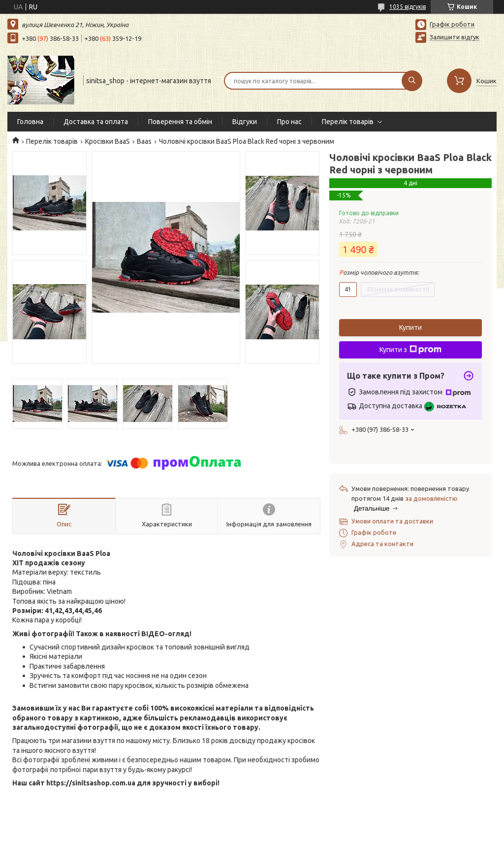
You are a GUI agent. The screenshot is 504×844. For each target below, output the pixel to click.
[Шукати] (412, 81)
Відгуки (245, 122)
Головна (30, 122)
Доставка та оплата (96, 122)
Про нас (289, 122)
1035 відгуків (408, 7)
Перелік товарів (348, 122)
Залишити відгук (455, 37)
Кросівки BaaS (108, 141)
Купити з (410, 350)
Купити (410, 327)
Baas (144, 141)
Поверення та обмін (180, 122)
